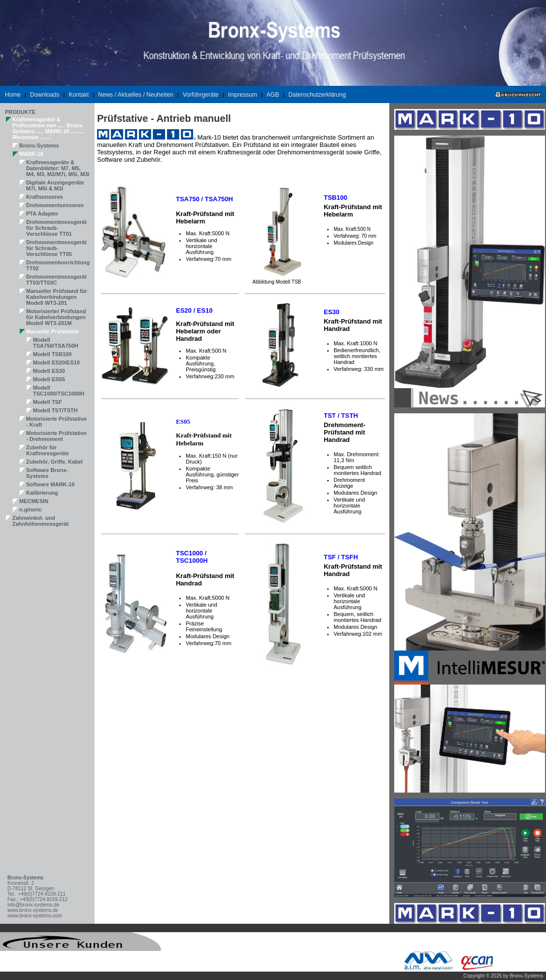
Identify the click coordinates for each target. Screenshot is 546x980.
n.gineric (31, 509)
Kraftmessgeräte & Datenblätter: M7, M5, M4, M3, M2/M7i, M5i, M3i (58, 168)
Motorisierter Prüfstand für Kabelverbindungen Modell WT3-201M (56, 317)
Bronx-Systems (39, 145)
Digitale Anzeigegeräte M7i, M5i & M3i (55, 185)
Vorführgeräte (201, 95)
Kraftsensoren (45, 197)
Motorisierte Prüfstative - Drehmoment (56, 436)
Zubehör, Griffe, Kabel (54, 462)
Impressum (243, 95)
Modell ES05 (49, 379)
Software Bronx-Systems (47, 473)
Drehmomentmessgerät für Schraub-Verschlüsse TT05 (56, 248)
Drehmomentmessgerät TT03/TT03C (56, 280)
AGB (273, 95)
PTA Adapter (42, 214)
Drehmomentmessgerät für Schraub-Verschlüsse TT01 (56, 228)
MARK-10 (31, 154)
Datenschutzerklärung (317, 95)
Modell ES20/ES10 (56, 363)
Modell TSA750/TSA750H (56, 343)
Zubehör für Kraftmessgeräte (48, 450)
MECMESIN (34, 501)
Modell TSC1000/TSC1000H (59, 391)
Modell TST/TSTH (55, 410)
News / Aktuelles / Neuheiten (136, 95)
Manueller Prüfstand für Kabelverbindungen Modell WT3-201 (56, 297)
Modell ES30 (49, 371)
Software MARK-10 (50, 484)
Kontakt (79, 95)
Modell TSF (48, 402)
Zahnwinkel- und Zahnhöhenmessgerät (40, 521)
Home (13, 95)
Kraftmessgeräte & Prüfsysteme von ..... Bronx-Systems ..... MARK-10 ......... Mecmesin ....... (48, 128)
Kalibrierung (42, 493)
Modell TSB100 (52, 354)
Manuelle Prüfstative (52, 331)
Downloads (45, 95)
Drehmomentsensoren (55, 205)
